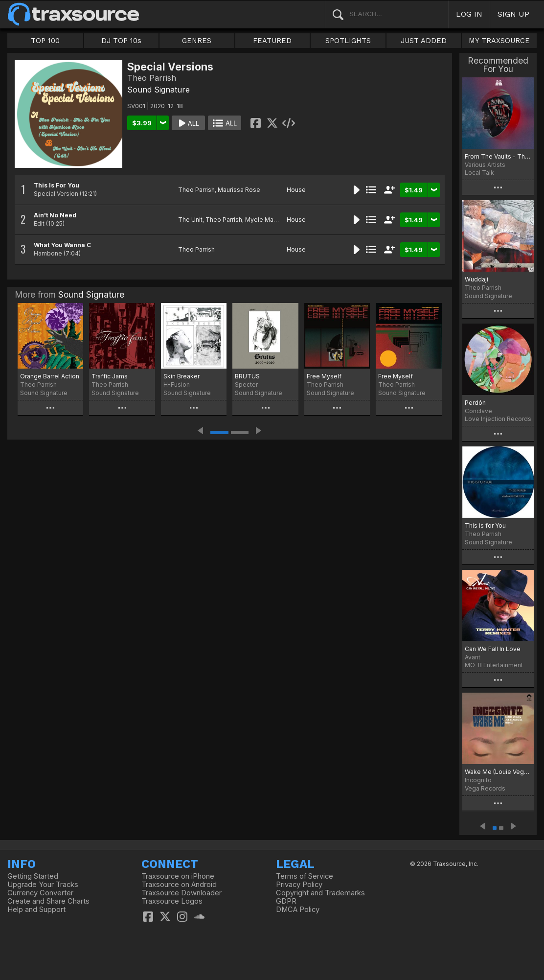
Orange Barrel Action (50, 376)
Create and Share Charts (48, 901)
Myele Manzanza (270, 220)
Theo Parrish (196, 190)
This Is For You (57, 185)
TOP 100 (45, 41)
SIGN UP (513, 14)
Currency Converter (40, 893)
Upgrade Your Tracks (43, 885)
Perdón (475, 403)
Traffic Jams (110, 376)
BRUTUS (247, 376)
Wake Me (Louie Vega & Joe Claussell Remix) (498, 772)
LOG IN (469, 14)
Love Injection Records (498, 419)
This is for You (485, 525)
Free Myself (324, 376)
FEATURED (272, 41)
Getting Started (33, 876)
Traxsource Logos (172, 901)
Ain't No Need (55, 215)
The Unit (190, 220)
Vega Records (485, 788)
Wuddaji (476, 279)
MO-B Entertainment (494, 665)
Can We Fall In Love (493, 649)
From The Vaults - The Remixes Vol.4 (498, 156)
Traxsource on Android (179, 885)
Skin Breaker (181, 376)
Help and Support (36, 910)
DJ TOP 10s (121, 41)
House (296, 190)
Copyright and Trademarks (320, 893)
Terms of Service (305, 876)
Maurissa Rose (239, 190)
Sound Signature (159, 90)
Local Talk (479, 173)
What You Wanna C (62, 245)
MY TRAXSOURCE (499, 41)
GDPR (286, 901)
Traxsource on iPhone (178, 876)
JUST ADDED (424, 41)
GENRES (197, 41)
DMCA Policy (298, 910)
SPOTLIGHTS (348, 41)
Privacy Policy (299, 885)
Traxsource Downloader (181, 893)
